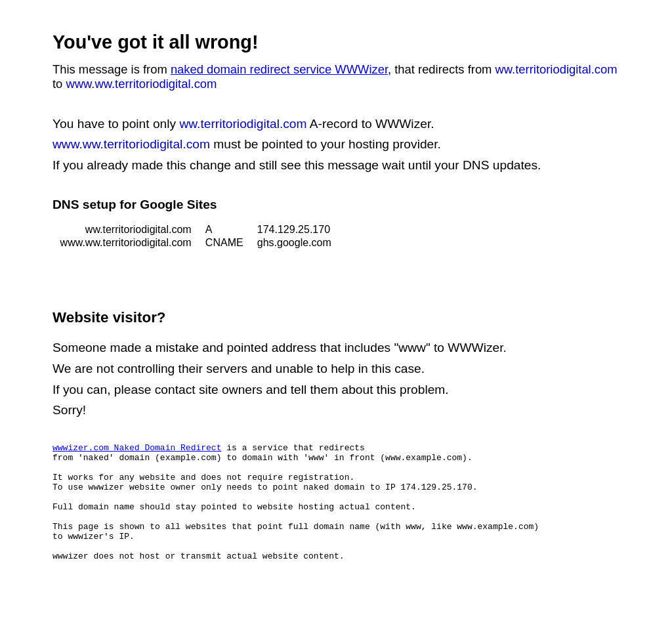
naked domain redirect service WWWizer (279, 69)
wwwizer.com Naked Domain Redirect (137, 449)
